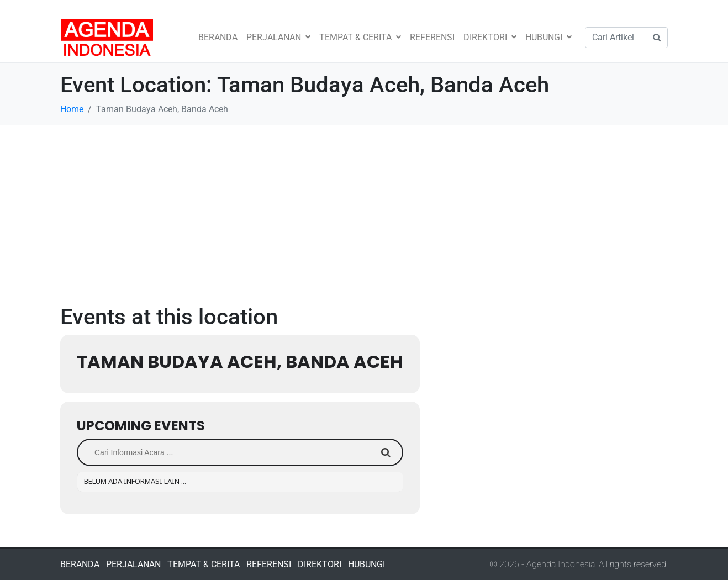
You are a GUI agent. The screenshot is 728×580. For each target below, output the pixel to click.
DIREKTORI (490, 37)
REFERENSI (432, 37)
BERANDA (218, 37)
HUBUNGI (548, 37)
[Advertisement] (364, 208)
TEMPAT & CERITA (360, 37)
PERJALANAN (278, 37)
